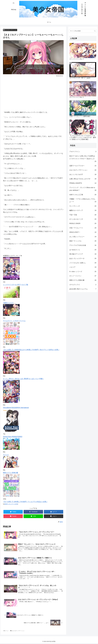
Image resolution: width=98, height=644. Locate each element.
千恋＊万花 (83, 215)
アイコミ (6, 455)
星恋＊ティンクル (83, 241)
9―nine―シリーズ (83, 272)
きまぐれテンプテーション (10, 30)
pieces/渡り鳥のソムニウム (83, 289)
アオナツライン (83, 152)
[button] (95, 31)
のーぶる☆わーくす (83, 219)
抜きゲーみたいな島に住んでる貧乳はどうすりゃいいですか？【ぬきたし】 (83, 159)
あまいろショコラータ (83, 258)
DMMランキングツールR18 (11, 504)
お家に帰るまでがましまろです (83, 179)
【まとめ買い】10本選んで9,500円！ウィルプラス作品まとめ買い (25, 502)
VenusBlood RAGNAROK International (16, 408)
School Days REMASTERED (13, 437)
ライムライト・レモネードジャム (14, 321)
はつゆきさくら (83, 250)
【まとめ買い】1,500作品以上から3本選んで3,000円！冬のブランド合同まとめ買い (31, 350)
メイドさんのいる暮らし (83, 263)
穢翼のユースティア (83, 210)
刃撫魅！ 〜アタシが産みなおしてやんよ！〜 (83, 201)
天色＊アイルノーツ (83, 228)
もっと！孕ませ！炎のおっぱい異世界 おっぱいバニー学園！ (23, 379)
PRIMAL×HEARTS (83, 183)
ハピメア (83, 267)
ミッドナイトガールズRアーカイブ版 (16, 285)
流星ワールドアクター (83, 166)
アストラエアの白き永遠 (83, 245)
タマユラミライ (83, 285)
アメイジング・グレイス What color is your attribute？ (83, 189)
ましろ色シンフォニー (83, 237)
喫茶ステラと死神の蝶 (11, 473)
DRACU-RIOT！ (83, 232)
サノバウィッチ (83, 206)
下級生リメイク (8, 303)
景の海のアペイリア (83, 254)
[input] (83, 31)
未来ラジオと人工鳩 (83, 195)
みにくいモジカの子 (83, 174)
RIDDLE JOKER (83, 223)
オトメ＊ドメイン (83, 276)
